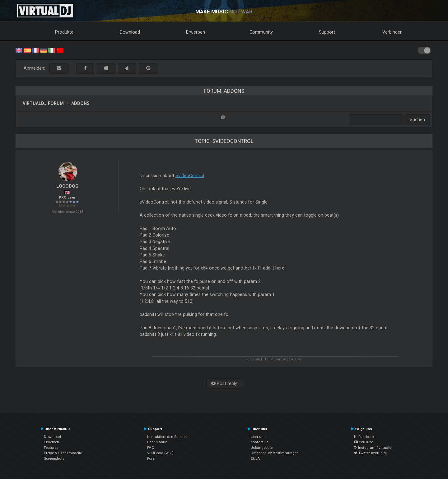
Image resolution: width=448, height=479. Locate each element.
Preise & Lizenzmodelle (63, 453)
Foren (152, 458)
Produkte (64, 32)
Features (51, 448)
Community (261, 32)
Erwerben (196, 32)
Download (130, 32)
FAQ (151, 448)
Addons (80, 103)
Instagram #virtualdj (373, 448)
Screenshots (54, 458)
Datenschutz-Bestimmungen (275, 453)
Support (327, 32)
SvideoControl (190, 176)
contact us (260, 442)
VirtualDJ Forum (43, 103)
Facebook (364, 437)
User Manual (158, 442)
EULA (255, 458)
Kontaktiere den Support (167, 437)
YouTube (364, 442)
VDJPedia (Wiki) (160, 453)
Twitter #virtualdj (370, 453)
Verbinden (392, 32)
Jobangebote (262, 448)
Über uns (258, 437)
